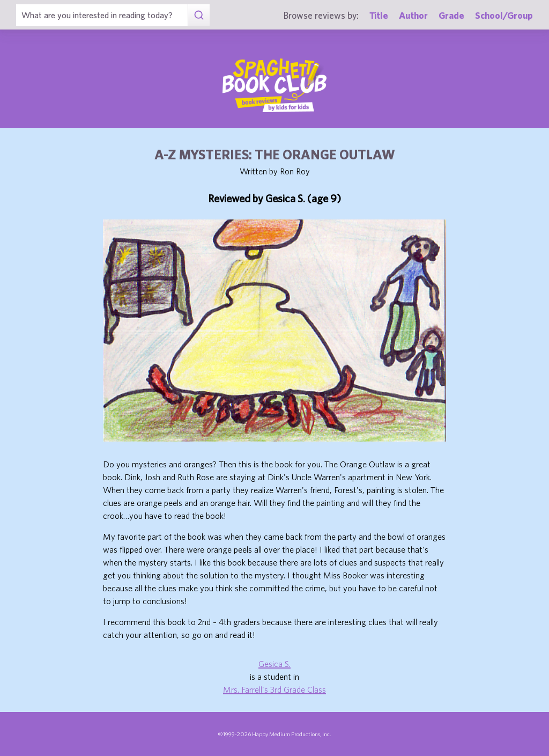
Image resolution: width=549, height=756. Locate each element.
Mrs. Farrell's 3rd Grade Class (274, 689)
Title (379, 15)
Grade (451, 15)
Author (413, 15)
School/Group (504, 15)
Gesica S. (274, 664)
